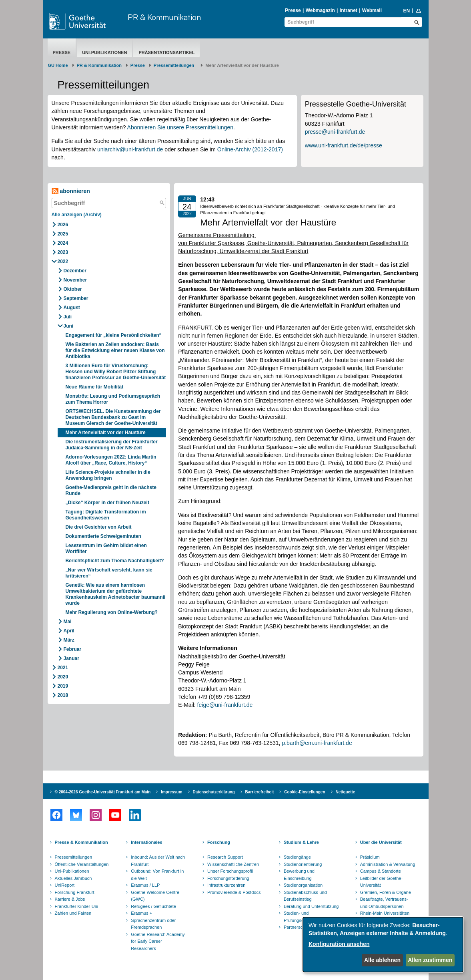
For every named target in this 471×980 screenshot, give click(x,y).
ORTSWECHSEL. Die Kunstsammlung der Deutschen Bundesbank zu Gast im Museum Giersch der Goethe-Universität (113, 417)
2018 (63, 695)
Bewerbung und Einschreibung (299, 875)
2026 (63, 225)
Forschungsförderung (228, 878)
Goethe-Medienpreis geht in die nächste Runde (111, 490)
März (69, 640)
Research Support (225, 857)
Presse (293, 10)
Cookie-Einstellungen (305, 792)
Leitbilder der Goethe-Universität (381, 882)
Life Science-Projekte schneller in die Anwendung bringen (108, 475)
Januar (71, 658)
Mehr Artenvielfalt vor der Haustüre (106, 433)
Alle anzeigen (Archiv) (77, 215)
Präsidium (370, 857)
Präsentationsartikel (166, 52)
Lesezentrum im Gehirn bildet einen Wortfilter (106, 548)
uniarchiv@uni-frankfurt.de (130, 149)
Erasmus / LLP (145, 885)
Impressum (171, 792)
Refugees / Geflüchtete (153, 906)
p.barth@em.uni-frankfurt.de (317, 743)
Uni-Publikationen (104, 52)
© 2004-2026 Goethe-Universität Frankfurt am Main (103, 792)
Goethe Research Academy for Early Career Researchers (158, 941)
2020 (63, 677)
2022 (63, 262)
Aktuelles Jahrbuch (73, 878)
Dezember (75, 271)
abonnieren (71, 191)
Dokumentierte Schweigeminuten (105, 536)
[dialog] (383, 945)
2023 (63, 252)
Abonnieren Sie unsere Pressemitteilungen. (181, 127)
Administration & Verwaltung (388, 864)
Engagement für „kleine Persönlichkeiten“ (114, 335)
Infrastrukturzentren (226, 885)
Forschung (219, 842)
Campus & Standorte (381, 871)
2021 (63, 668)
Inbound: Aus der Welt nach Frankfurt (158, 861)
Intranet (349, 10)
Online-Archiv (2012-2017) (250, 149)
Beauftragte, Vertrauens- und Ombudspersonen (384, 903)
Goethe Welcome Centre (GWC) (155, 896)
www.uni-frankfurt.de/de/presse (344, 145)
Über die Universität (381, 842)
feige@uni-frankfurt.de (225, 705)
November (75, 280)
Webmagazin (320, 10)
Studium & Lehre (301, 842)
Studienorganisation (303, 885)
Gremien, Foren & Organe (386, 892)
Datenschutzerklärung (214, 792)
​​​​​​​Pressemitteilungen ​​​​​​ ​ (175, 65)
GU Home (58, 65)
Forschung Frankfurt (75, 892)
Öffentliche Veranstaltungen (82, 864)
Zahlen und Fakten (73, 913)
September (76, 298)
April (69, 631)
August (72, 308)
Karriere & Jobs (70, 899)
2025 (63, 234)
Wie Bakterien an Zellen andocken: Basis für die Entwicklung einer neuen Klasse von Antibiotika (115, 350)
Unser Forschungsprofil (230, 871)
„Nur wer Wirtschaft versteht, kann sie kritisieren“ (109, 573)
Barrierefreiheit (260, 792)
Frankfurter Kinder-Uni (77, 906)
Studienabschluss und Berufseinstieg (305, 896)
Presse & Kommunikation (81, 842)
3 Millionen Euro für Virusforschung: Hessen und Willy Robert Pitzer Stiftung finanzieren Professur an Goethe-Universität (116, 372)
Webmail (372, 10)
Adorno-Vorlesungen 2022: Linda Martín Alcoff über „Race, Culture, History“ (111, 460)
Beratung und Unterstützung (311, 906)
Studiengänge (297, 857)
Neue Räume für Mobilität (95, 387)
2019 (63, 686)
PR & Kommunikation (164, 17)
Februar (73, 649)
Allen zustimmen (430, 960)
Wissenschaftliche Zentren (233, 864)
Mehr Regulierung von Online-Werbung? (112, 612)
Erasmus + (141, 913)
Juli (68, 317)
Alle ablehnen (382, 960)
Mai (68, 622)
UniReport (65, 885)
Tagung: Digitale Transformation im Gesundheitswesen (106, 515)
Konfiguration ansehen (339, 944)
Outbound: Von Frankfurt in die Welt (157, 875)
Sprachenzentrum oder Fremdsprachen (153, 924)
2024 (63, 243)
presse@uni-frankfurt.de (335, 132)
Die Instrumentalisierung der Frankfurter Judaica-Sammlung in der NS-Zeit (112, 445)
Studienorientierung (303, 864)
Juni (69, 326)
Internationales (146, 842)
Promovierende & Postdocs (234, 892)
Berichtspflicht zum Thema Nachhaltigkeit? (115, 561)
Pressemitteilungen (74, 857)
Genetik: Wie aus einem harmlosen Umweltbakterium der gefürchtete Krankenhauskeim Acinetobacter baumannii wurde (116, 594)
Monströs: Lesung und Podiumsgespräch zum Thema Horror (113, 399)
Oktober (73, 289)
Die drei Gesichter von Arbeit (99, 527)
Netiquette (346, 792)
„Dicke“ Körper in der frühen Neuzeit (107, 503)
